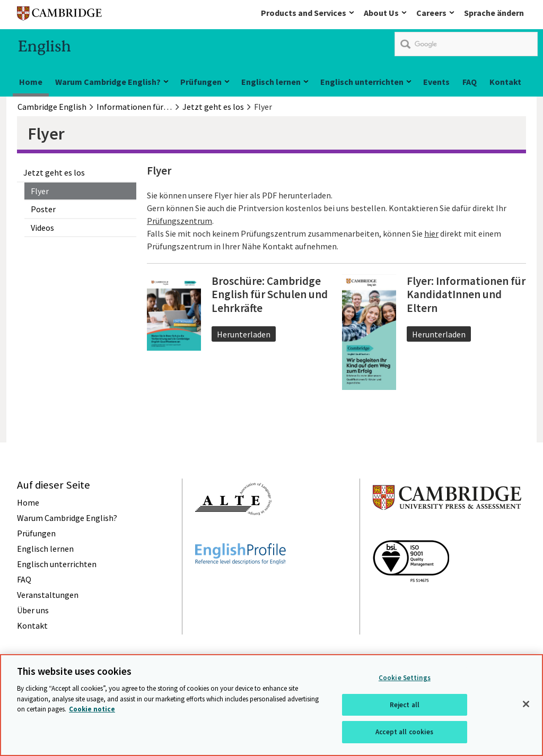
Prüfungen (201, 82)
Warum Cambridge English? (108, 82)
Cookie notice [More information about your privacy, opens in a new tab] (92, 709)
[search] (466, 44)
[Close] (526, 704)
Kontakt (505, 82)
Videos (42, 228)
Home (31, 82)
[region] (271, 705)
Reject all (405, 705)
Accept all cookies (404, 732)
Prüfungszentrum (179, 221)
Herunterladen (244, 334)
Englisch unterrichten (362, 82)
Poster (43, 209)
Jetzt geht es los (54, 172)
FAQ (470, 82)
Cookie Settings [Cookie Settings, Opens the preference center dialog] (405, 678)
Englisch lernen (271, 82)
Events (436, 82)
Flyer (40, 191)
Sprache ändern (494, 13)
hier (431, 233)
